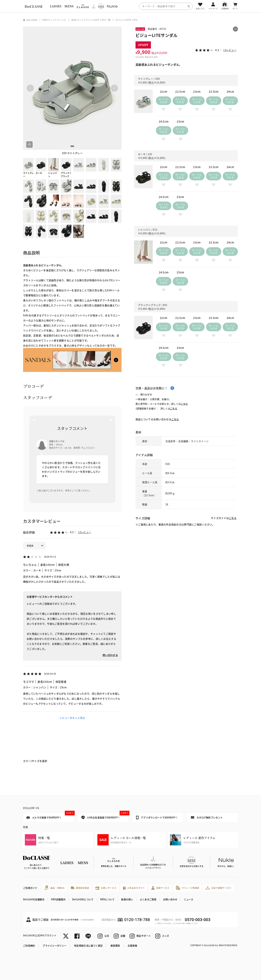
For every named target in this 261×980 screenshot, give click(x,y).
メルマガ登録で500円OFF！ (50, 816)
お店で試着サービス (218, 888)
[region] (130, 6)
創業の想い (127, 899)
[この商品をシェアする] (235, 29)
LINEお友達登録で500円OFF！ (105, 816)
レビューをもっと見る (72, 718)
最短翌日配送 (80, 888)
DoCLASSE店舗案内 (34, 899)
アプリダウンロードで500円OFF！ (157, 818)
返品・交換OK (54, 888)
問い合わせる (110, 655)
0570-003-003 (198, 920)
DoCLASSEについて (83, 899)
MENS (69, 6)
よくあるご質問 (148, 899)
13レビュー (85, 532)
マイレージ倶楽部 (188, 888)
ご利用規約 (29, 946)
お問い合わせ (170, 899)
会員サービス (160, 888)
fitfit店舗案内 (58, 899)
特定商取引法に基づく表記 (88, 946)
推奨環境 (115, 946)
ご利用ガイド (30, 888)
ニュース (188, 899)
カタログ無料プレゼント (207, 817)
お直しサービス (106, 888)
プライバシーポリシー (55, 946)
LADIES (56, 6)
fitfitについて (107, 899)
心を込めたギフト (134, 888)
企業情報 (132, 946)
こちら (184, 404)
